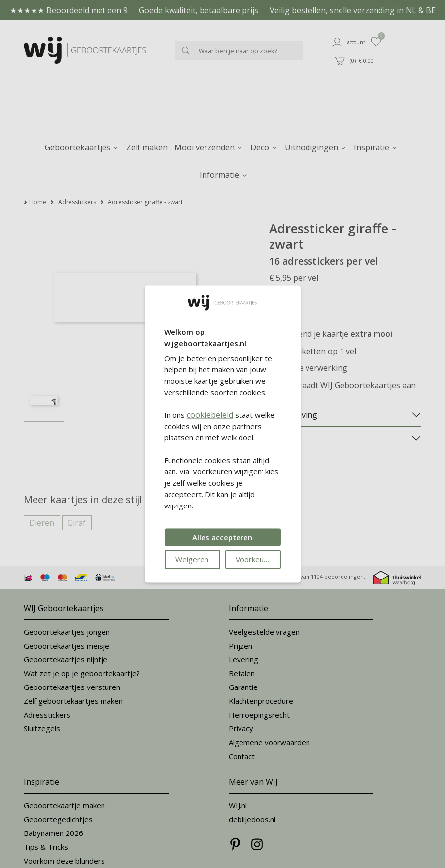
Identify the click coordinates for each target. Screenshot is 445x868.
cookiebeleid (210, 415)
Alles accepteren (222, 538)
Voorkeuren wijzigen (258, 560)
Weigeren (192, 560)
